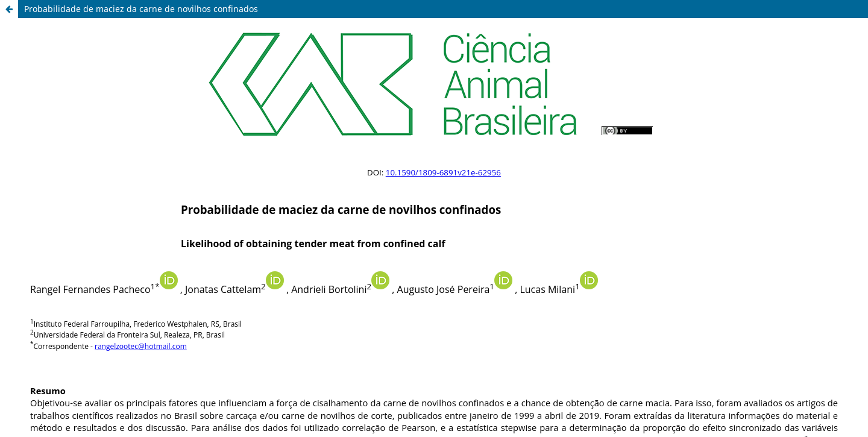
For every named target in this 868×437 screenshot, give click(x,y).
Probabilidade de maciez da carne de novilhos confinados (141, 9)
